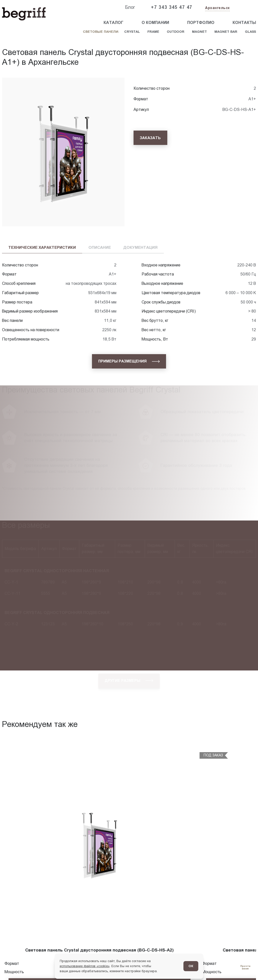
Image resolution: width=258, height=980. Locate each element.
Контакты (244, 23)
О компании (155, 23)
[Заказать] (150, 138)
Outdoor (176, 32)
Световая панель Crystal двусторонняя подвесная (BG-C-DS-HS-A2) (99, 950)
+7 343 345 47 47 (172, 7)
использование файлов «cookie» (85, 966)
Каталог (114, 23)
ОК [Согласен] (191, 966)
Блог (130, 7)
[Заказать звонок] (244, 8)
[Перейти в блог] (245, 967)
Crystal (132, 32)
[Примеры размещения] (129, 361)
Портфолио (201, 23)
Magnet (199, 32)
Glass (250, 32)
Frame (153, 32)
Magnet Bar (226, 32)
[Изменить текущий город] (217, 8)
